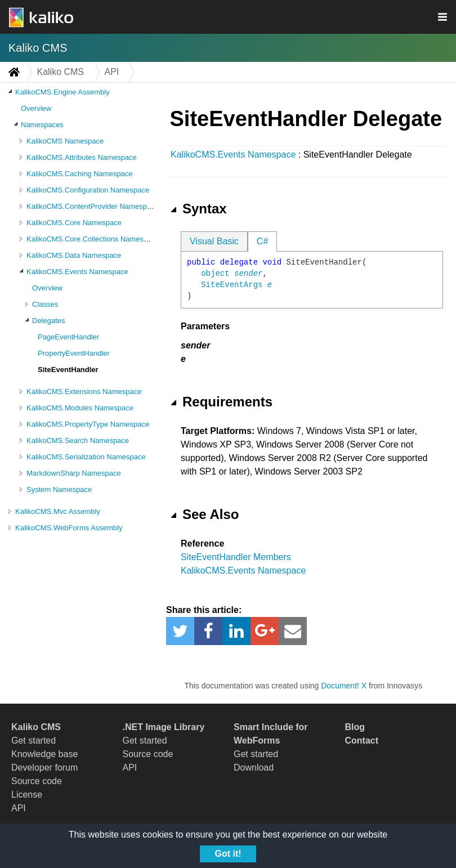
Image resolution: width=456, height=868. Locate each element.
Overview (36, 108)
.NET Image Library (164, 727)
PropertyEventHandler (74, 353)
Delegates (49, 321)
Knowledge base (44, 754)
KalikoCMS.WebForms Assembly (69, 528)
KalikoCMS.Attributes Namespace (82, 157)
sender (248, 274)
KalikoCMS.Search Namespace (78, 440)
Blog (355, 727)
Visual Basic (214, 241)
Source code (37, 781)
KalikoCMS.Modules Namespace (80, 408)
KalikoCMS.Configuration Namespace (88, 190)
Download (254, 768)
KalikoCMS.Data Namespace (74, 255)
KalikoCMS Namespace (65, 141)
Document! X (344, 686)
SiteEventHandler (68, 370)
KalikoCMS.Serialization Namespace (86, 457)
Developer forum (44, 768)
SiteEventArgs (232, 285)
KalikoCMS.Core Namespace (74, 223)
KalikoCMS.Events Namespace (77, 272)
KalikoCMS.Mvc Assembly (58, 511)
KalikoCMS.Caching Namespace (80, 174)
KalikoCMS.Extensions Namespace (84, 392)
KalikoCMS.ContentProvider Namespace (93, 206)
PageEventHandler (68, 337)
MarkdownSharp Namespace (74, 473)
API (19, 808)
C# (262, 241)
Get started (33, 741)
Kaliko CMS (38, 48)
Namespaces (42, 125)
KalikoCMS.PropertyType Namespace (88, 424)
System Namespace (59, 489)
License (27, 795)
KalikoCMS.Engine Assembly (62, 92)
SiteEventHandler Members (236, 557)
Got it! (228, 854)
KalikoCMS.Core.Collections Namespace (93, 239)
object (215, 274)
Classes (45, 304)
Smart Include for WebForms (271, 734)
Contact (362, 741)
